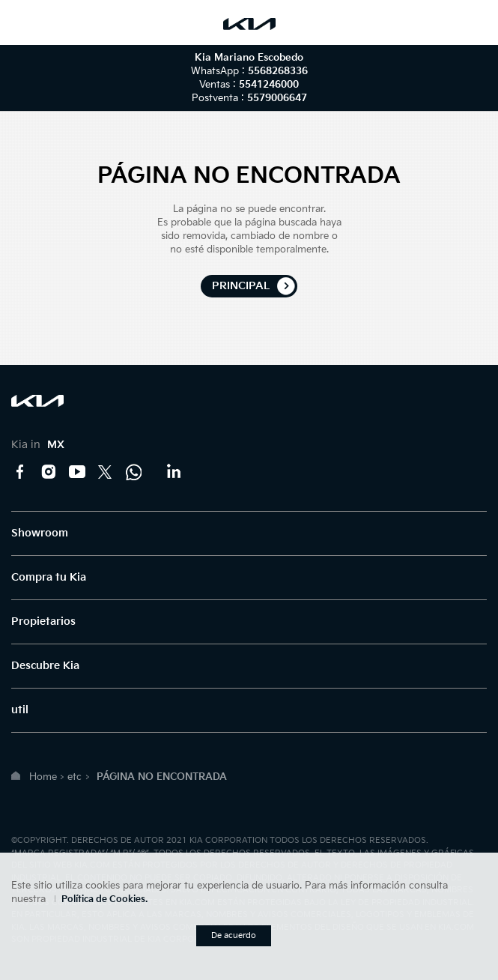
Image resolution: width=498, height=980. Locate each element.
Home (43, 777)
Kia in (38, 445)
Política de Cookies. (104, 899)
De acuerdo (234, 935)
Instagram (49, 472)
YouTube (77, 472)
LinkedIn (173, 472)
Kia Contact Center (134, 472)
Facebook (20, 472)
